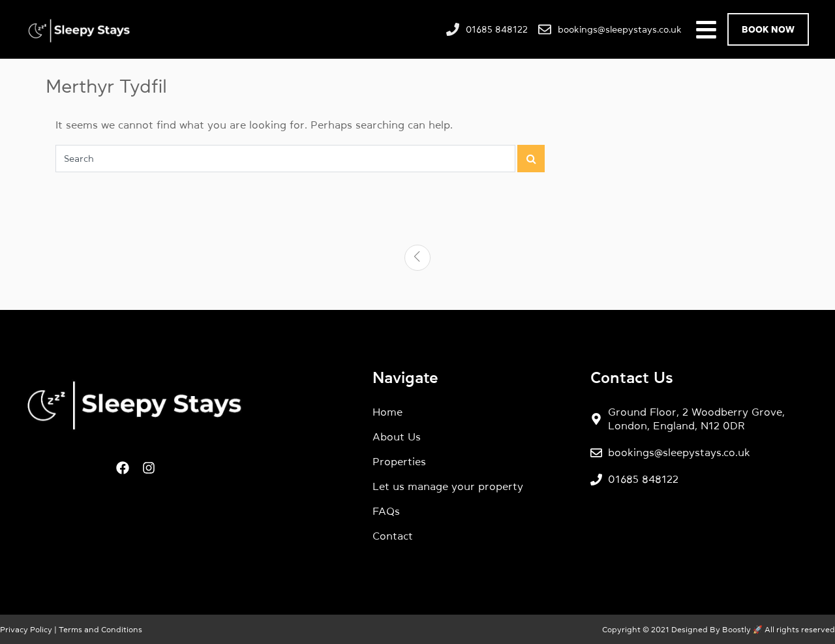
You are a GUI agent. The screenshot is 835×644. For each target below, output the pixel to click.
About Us (397, 437)
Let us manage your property (448, 486)
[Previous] (417, 258)
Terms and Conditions (99, 630)
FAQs (386, 511)
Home (387, 412)
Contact (393, 536)
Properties (399, 461)
